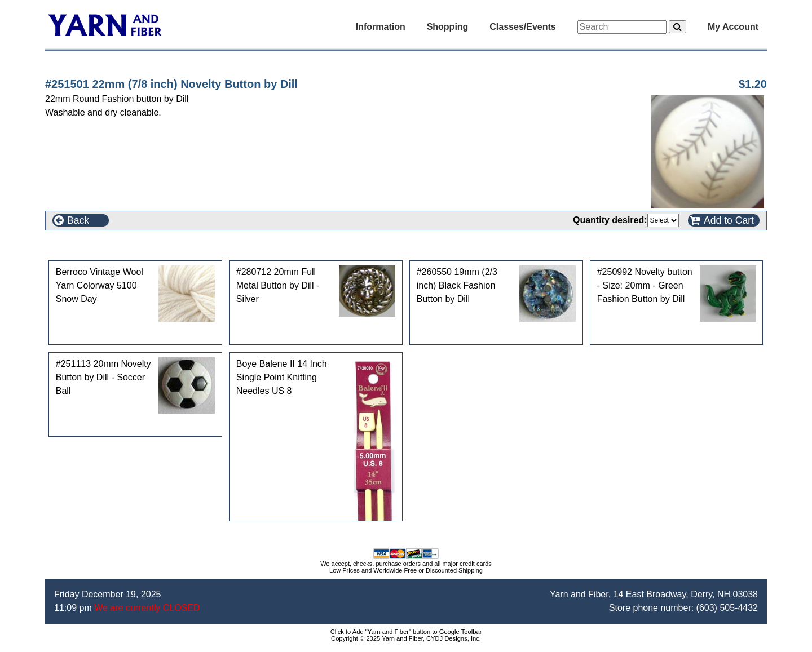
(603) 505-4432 (727, 608)
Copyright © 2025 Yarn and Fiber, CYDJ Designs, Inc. (406, 638)
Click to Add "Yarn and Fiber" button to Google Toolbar (406, 632)
